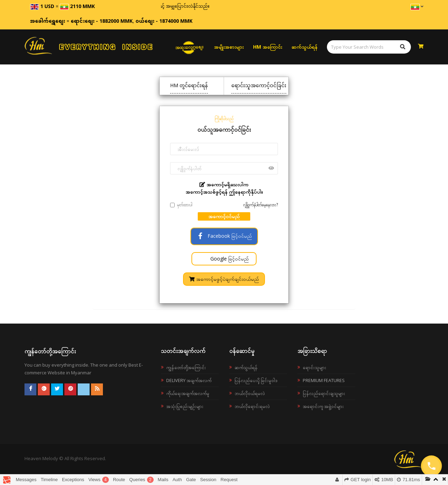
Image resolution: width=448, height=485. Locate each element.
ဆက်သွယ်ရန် (304, 47)
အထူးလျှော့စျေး (189, 47)
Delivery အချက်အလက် (189, 380)
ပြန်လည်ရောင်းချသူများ (324, 393)
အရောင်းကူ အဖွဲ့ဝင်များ (323, 406)
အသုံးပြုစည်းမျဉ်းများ (185, 406)
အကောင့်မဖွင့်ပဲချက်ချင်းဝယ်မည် (224, 279)
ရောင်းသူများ (314, 367)
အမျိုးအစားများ (229, 47)
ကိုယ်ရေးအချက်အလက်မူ (188, 393)
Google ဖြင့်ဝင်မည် (229, 259)
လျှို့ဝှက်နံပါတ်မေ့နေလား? (261, 205)
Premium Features (324, 380)
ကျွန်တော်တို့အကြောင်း (186, 367)
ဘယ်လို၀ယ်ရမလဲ (250, 393)
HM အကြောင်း (268, 47)
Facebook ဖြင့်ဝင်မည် (224, 236)
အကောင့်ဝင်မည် (224, 216)
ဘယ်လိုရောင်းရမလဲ (252, 406)
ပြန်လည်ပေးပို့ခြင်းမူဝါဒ (256, 380)
